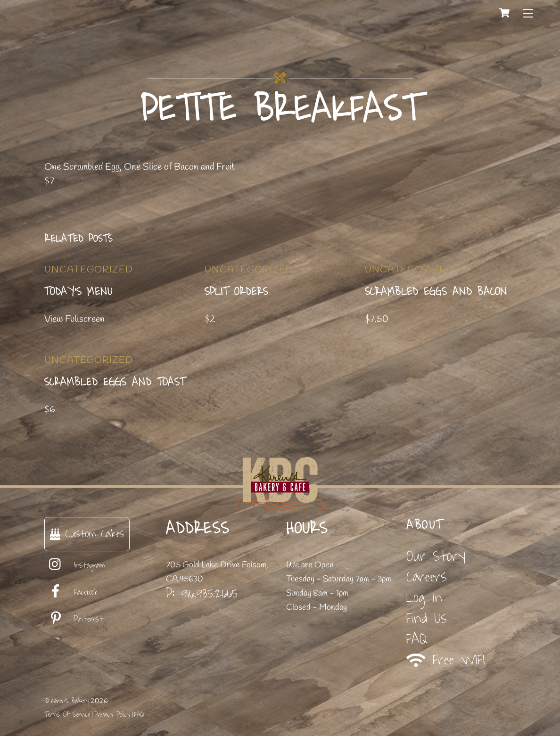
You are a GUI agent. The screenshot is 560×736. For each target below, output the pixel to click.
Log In (424, 598)
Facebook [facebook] (71, 592)
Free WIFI (446, 660)
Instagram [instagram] (75, 565)
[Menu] (528, 13)
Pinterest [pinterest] (74, 619)
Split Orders (236, 292)
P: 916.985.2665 (202, 593)
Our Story (436, 556)
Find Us (427, 618)
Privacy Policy (112, 715)
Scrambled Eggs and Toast (115, 382)
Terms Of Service (67, 715)
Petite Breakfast (280, 110)
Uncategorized (89, 270)
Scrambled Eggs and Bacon (436, 292)
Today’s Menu (78, 292)
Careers (427, 577)
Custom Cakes (87, 534)
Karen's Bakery (70, 701)
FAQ (417, 639)
